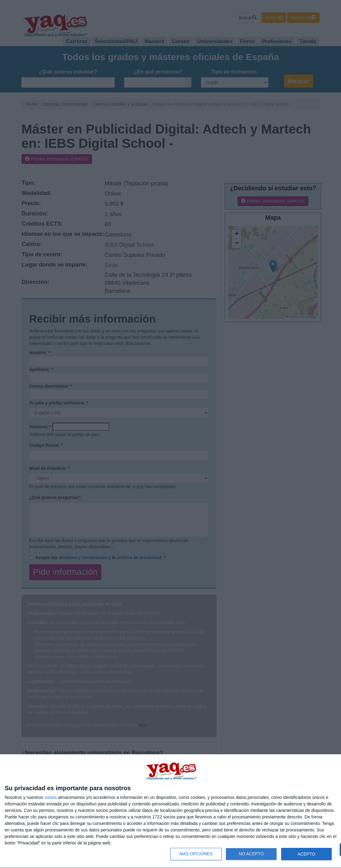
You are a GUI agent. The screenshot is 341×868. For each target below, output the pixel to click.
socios (51, 797)
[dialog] (170, 811)
